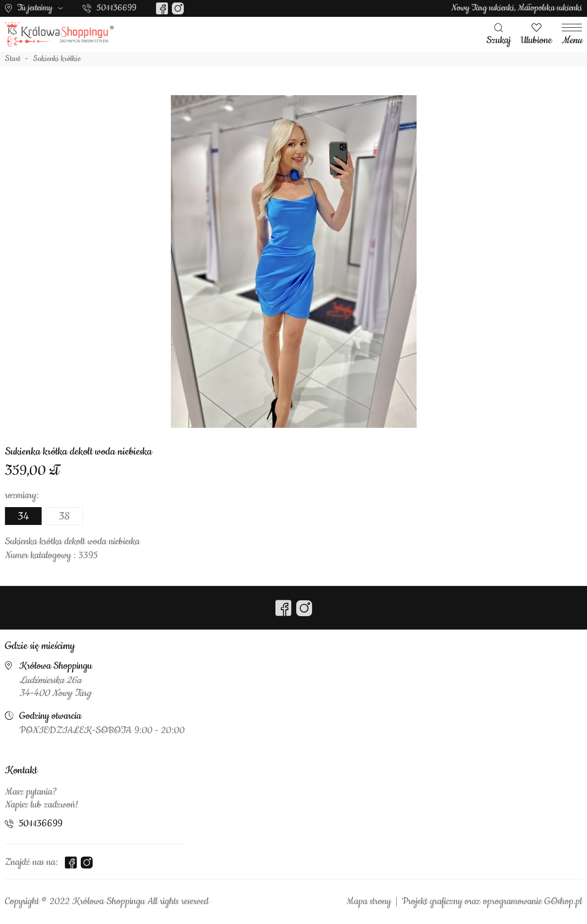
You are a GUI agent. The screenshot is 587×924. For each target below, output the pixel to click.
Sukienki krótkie (57, 59)
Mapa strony (369, 902)
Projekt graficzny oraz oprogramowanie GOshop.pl (492, 902)
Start (13, 59)
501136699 (116, 8)
